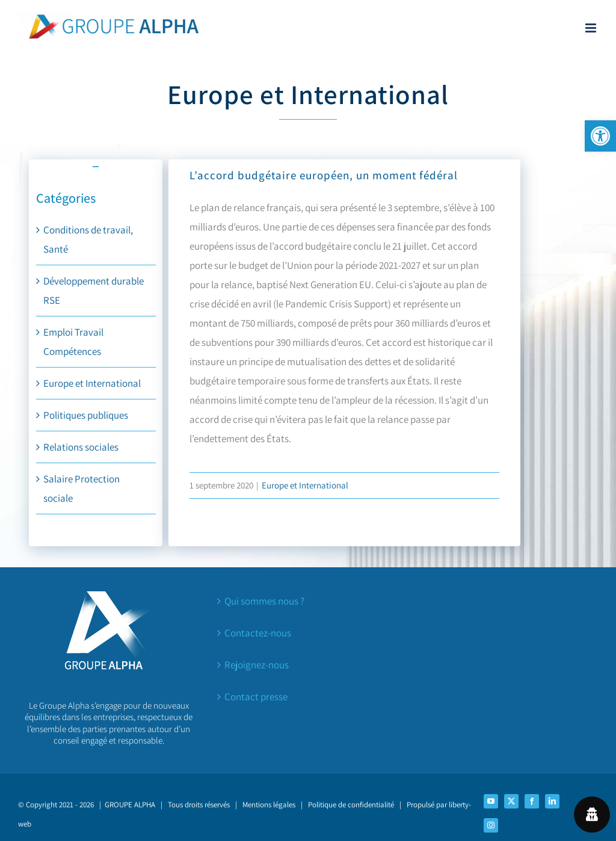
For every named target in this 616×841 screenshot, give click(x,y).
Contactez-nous (258, 633)
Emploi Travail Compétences (73, 342)
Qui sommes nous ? (264, 601)
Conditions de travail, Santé (88, 239)
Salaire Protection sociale (82, 488)
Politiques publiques (86, 415)
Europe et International (92, 383)
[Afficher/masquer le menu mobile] (592, 28)
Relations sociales (81, 447)
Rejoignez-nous (257, 665)
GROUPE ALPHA (130, 805)
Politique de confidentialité (351, 805)
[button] (600, 136)
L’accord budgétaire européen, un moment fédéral (324, 175)
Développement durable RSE (94, 291)
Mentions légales (269, 805)
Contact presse (256, 697)
